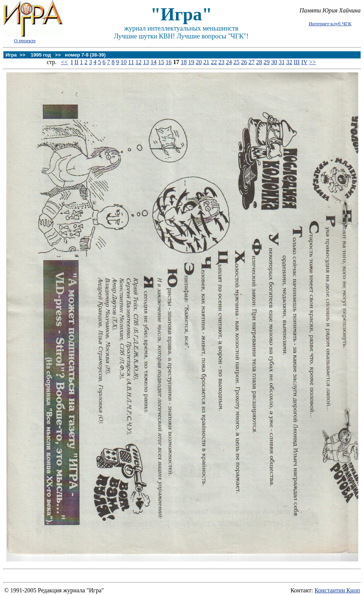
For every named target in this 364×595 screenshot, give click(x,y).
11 (131, 62)
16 (168, 62)
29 (266, 62)
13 (146, 62)
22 (214, 62)
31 (281, 62)
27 (251, 62)
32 (289, 62)
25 (236, 62)
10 (124, 62)
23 (221, 62)
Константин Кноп (337, 590)
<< (64, 62)
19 (191, 62)
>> (312, 62)
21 (206, 62)
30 (274, 62)
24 (229, 62)
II (76, 62)
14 (153, 62)
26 (244, 62)
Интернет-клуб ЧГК (330, 24)
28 (259, 62)
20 (199, 62)
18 (184, 62)
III (297, 62)
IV (304, 62)
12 (138, 62)
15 (161, 62)
